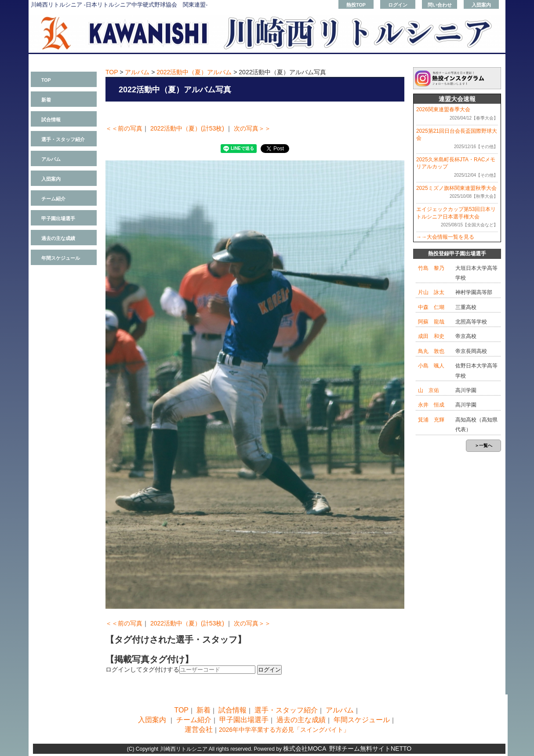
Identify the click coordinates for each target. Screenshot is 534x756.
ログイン (398, 5)
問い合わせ (440, 5)
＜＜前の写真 (124, 128)
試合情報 (51, 120)
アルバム (51, 159)
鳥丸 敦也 (431, 351)
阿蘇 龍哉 (431, 322)
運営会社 (199, 729)
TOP (46, 80)
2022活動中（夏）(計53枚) (187, 128)
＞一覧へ (483, 445)
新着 (46, 100)
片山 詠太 (431, 292)
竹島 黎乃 (431, 268)
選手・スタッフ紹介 (63, 139)
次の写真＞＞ (252, 128)
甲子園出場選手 (58, 218)
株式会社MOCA (305, 749)
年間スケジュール (61, 258)
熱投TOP (356, 5)
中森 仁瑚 (431, 307)
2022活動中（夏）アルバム (194, 72)
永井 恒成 (431, 405)
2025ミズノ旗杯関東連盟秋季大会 (456, 188)
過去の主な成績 (58, 238)
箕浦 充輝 (431, 420)
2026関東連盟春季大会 (443, 109)
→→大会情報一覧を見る (445, 237)
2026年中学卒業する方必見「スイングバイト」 (284, 730)
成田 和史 (431, 336)
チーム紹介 (53, 199)
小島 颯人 (431, 366)
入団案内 (481, 5)
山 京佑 (429, 390)
